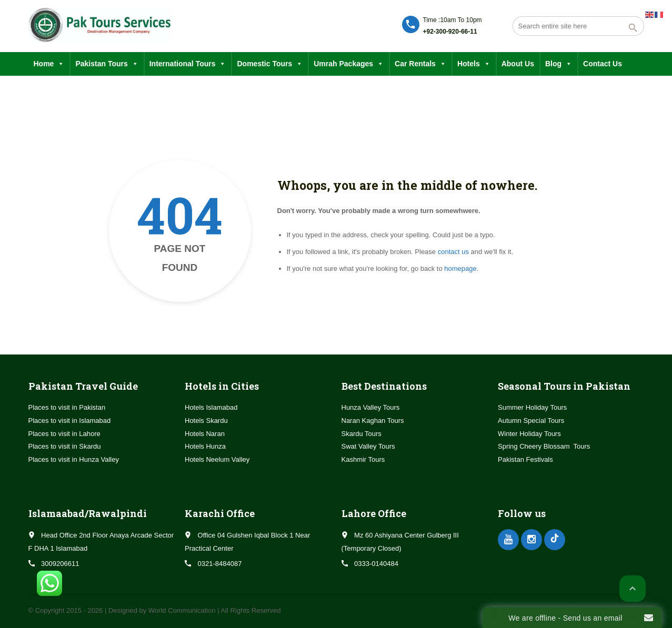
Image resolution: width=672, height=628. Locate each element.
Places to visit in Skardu (65, 446)
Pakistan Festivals (525, 459)
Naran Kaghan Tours (373, 421)
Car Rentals (420, 64)
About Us (518, 64)
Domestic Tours (270, 64)
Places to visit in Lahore (64, 434)
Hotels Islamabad (211, 407)
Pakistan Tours (107, 64)
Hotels (474, 64)
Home (49, 64)
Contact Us (603, 64)
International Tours (188, 64)
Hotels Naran (205, 434)
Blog (559, 64)
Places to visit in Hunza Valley (74, 459)
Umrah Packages (349, 64)
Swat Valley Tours (368, 446)
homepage (460, 269)
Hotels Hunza (205, 446)
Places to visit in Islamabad (70, 421)
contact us (453, 252)
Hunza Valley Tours (371, 407)
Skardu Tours (362, 434)
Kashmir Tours (363, 459)
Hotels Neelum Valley (217, 459)
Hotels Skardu (206, 421)
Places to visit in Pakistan (67, 407)
